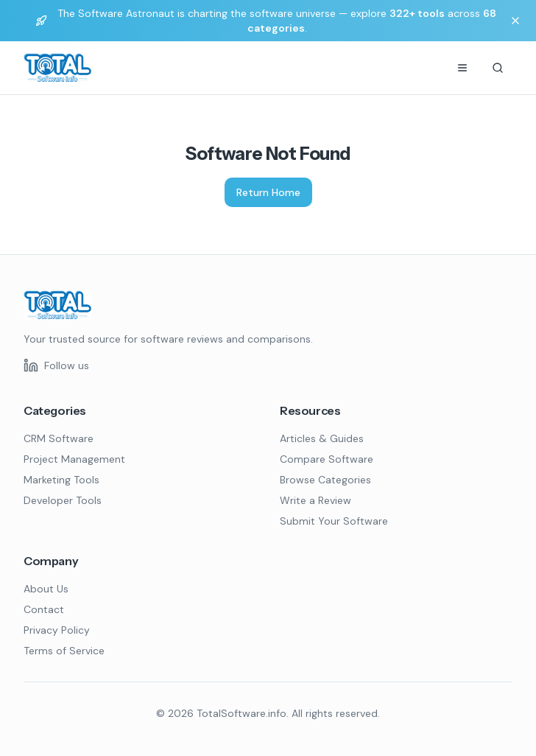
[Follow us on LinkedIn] (56, 365)
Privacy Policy (57, 630)
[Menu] (462, 68)
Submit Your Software (334, 521)
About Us (46, 589)
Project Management (74, 459)
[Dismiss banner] (515, 21)
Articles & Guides (322, 438)
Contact (44, 609)
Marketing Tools (61, 480)
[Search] (498, 68)
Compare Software (327, 459)
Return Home (268, 192)
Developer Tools (63, 500)
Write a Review (315, 500)
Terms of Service (64, 651)
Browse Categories (325, 480)
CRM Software (59, 438)
